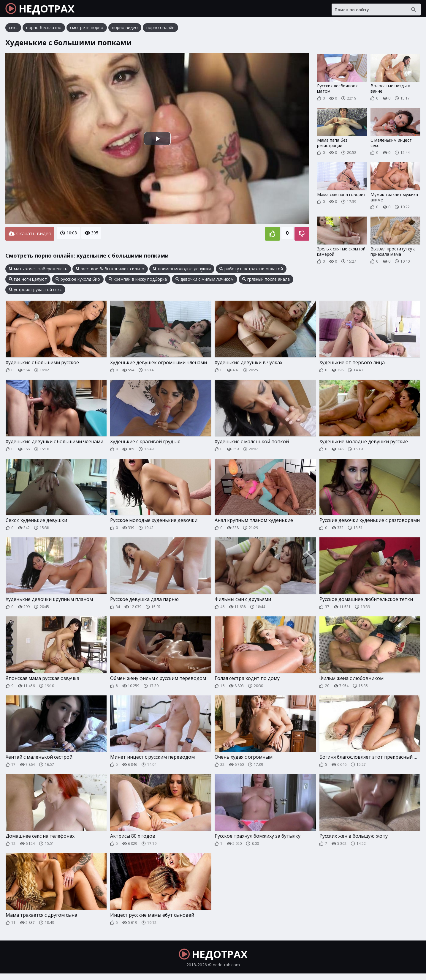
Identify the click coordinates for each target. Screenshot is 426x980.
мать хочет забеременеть (38, 271)
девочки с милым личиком (205, 281)
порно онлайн (160, 31)
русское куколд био (78, 281)
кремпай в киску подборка (138, 281)
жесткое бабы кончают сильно (110, 271)
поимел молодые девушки (182, 271)
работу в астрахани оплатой (251, 271)
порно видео (125, 31)
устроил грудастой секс (35, 291)
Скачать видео (30, 236)
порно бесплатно (44, 31)
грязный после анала (266, 281)
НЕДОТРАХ (45, 10)
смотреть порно (87, 31)
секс (13, 31)
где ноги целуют (28, 281)
